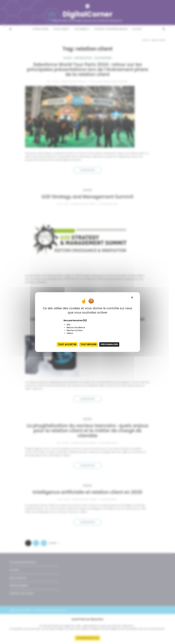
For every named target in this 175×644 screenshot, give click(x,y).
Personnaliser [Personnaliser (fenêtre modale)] (109, 344)
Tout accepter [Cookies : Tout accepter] (67, 344)
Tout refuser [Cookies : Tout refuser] (88, 344)
